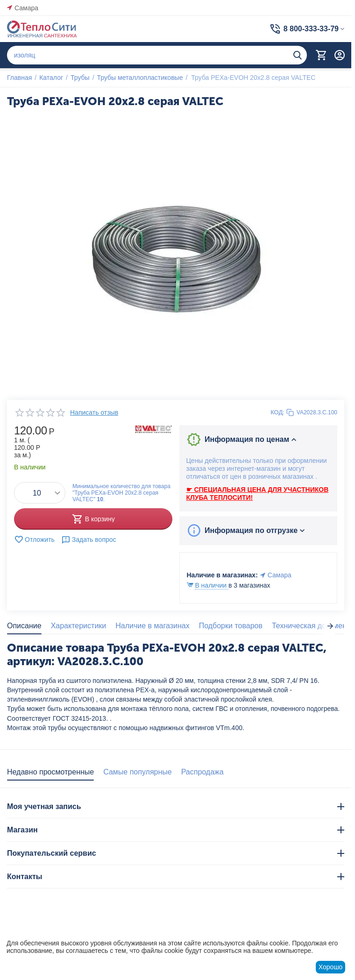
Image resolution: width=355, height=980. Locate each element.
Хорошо (331, 967)
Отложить (34, 540)
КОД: (277, 412)
